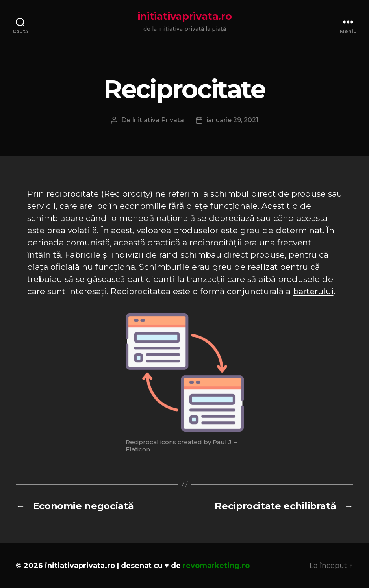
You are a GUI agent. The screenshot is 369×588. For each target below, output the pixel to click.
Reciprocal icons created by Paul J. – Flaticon (182, 446)
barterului (313, 291)
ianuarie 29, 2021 (232, 120)
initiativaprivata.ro (185, 16)
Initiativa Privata (158, 120)
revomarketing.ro (216, 566)
